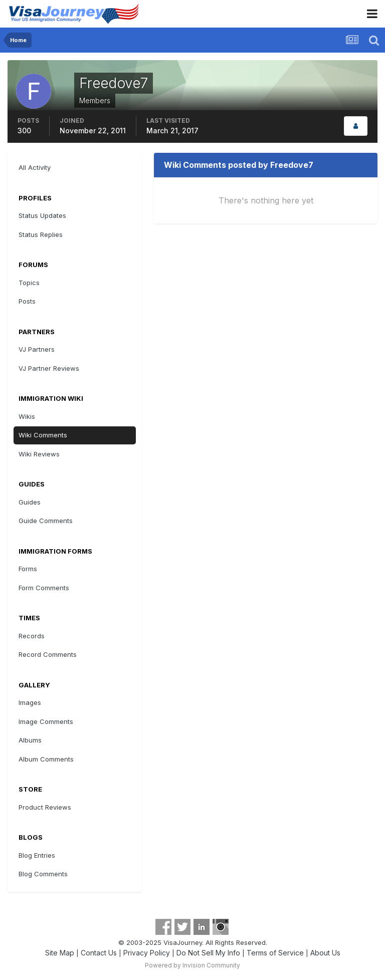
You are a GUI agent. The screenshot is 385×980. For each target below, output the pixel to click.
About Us (325, 953)
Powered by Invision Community (192, 965)
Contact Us (99, 953)
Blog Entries (37, 855)
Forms (28, 569)
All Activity (35, 167)
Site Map (60, 953)
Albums (30, 740)
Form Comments (44, 588)
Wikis (27, 416)
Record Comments (48, 654)
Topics (29, 283)
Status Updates (42, 215)
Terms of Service (275, 953)
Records (32, 636)
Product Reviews (45, 807)
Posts (27, 301)
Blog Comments (43, 874)
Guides (30, 502)
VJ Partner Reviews (49, 368)
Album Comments (46, 759)
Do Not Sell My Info (208, 953)
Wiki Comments (43, 435)
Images (30, 702)
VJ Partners (37, 349)
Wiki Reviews (39, 454)
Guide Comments (46, 521)
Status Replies (41, 234)
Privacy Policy (147, 953)
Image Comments (46, 721)
